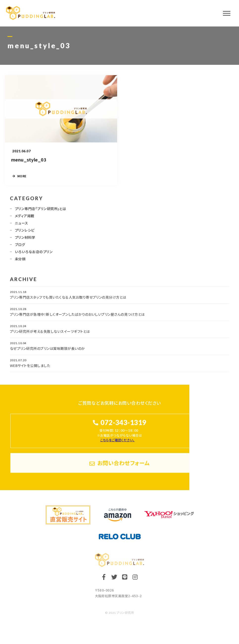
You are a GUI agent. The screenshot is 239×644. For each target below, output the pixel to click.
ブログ (20, 247)
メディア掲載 (25, 218)
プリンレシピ (25, 232)
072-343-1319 (123, 422)
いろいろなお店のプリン (34, 254)
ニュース (22, 225)
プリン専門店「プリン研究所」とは (41, 211)
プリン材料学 (25, 239)
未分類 (20, 261)
